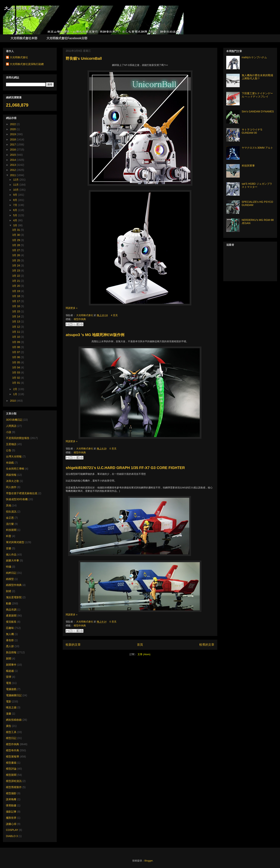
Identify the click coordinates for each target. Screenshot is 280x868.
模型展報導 (13, 757)
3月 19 (17, 291)
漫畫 (9, 714)
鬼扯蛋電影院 (14, 597)
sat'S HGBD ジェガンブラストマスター (257, 185)
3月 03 (17, 372)
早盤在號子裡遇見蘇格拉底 (22, 493)
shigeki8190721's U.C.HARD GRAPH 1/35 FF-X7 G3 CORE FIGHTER (125, 468)
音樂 (9, 548)
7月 (15, 205)
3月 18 (17, 296)
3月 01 (17, 383)
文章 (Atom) (144, 654)
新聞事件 (11, 665)
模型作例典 (80, 319)
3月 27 (17, 250)
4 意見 (114, 315)
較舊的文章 (207, 645)
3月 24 (17, 265)
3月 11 (17, 332)
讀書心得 (11, 824)
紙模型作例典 (14, 585)
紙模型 (10, 579)
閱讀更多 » (72, 308)
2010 (13, 401)
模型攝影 (11, 793)
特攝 (9, 567)
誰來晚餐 (11, 799)
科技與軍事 (248, 166)
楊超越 (10, 671)
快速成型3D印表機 (17, 499)
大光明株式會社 (85, 315)
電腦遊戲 (11, 689)
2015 (13, 155)
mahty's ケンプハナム (254, 57)
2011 (13, 175)
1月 (15, 394)
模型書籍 (11, 763)
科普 (9, 536)
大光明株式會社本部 (24, 38)
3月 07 (17, 352)
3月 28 (17, 245)
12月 (16, 180)
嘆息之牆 (11, 707)
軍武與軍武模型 (15, 542)
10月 (16, 190)
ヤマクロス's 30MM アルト (257, 148)
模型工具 (11, 732)
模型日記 (11, 738)
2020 (13, 129)
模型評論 (11, 769)
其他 (9, 505)
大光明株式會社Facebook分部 (67, 38)
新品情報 (11, 652)
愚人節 (10, 646)
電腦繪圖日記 (14, 695)
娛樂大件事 (13, 560)
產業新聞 (11, 616)
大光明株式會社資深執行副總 (27, 64)
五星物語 (11, 444)
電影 (9, 701)
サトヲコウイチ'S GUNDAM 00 (252, 131)
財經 (9, 591)
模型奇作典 (13, 750)
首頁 (140, 645)
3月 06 (17, 357)
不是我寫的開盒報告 (18, 438)
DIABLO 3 (12, 836)
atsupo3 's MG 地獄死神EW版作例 (95, 335)
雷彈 (9, 677)
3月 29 (17, 240)
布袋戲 (10, 463)
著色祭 (10, 640)
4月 (15, 220)
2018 (13, 139)
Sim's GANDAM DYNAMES (258, 111)
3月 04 (17, 367)
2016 (13, 150)
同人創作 (11, 487)
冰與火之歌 (13, 481)
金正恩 (10, 518)
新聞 (9, 659)
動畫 (9, 603)
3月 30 (17, 235)
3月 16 (17, 306)
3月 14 (17, 316)
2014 (13, 160)
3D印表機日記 (14, 420)
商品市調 (11, 610)
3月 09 (17, 342)
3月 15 (17, 311)
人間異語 (11, 426)
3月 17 (17, 301)
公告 (9, 450)
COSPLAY (12, 830)
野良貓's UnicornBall (84, 58)
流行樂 (10, 524)
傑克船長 (11, 622)
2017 (13, 145)
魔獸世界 (11, 818)
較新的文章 (73, 645)
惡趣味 (10, 628)
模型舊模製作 (14, 787)
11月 (16, 185)
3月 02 (17, 378)
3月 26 (17, 255)
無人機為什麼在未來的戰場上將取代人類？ (257, 77)
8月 (15, 200)
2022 (13, 124)
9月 (15, 195)
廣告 (9, 726)
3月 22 (17, 276)
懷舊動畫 (11, 805)
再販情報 (11, 475)
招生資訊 (11, 512)
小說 (9, 432)
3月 (15, 225)
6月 (15, 210)
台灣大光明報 (14, 456)
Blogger (149, 861)
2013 (13, 165)
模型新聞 (11, 775)
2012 (13, 170)
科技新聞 (11, 530)
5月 (15, 215)
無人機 (10, 634)
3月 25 (17, 260)
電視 (9, 683)
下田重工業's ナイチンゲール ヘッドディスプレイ (257, 95)
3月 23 (17, 271)
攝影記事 (11, 812)
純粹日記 (11, 573)
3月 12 (17, 327)
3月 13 (17, 322)
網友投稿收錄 (14, 720)
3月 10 (17, 337)
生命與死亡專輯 (15, 469)
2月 (15, 389)
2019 (13, 134)
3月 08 (17, 347)
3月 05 (17, 362)
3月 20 (17, 286)
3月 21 (17, 281)
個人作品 (11, 555)
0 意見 (113, 449)
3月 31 (17, 230)
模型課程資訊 (14, 781)
